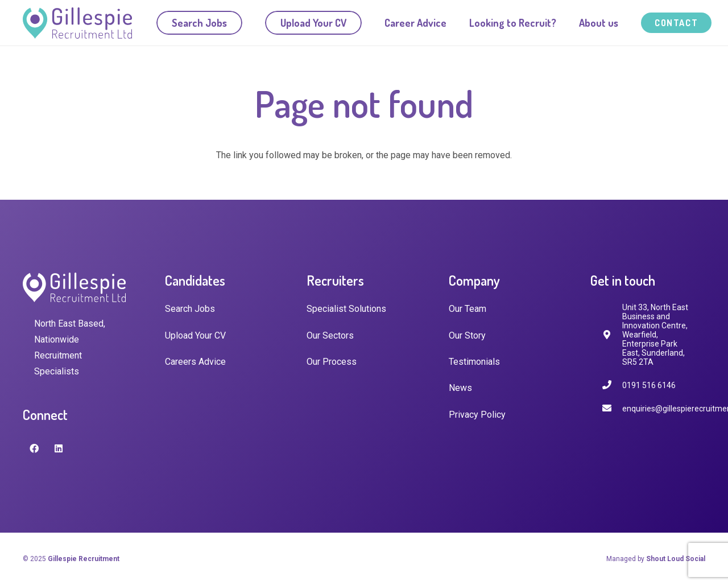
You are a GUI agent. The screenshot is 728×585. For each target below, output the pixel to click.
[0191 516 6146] (612, 385)
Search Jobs (190, 309)
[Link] (78, 23)
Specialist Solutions (346, 309)
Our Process (332, 362)
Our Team (468, 309)
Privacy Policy (477, 415)
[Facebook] (34, 448)
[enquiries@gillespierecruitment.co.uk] (612, 408)
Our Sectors (330, 335)
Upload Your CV (195, 335)
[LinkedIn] (59, 448)
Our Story (467, 335)
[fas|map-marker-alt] (612, 335)
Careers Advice (195, 362)
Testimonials (474, 362)
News (460, 388)
